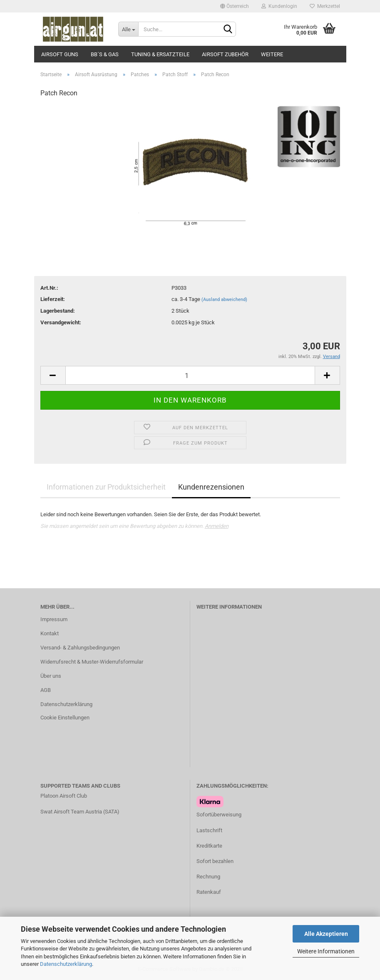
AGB (46, 690)
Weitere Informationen (326, 951)
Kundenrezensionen (211, 487)
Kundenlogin (279, 6)
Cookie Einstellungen (65, 718)
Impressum (54, 619)
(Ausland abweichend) (224, 300)
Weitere (272, 54)
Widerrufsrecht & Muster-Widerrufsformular (92, 662)
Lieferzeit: (53, 299)
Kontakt (50, 633)
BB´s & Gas (105, 54)
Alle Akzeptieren (326, 934)
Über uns (51, 676)
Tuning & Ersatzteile (160, 54)
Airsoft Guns (60, 54)
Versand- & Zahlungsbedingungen (80, 648)
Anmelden (217, 526)
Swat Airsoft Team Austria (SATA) (80, 812)
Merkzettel (325, 6)
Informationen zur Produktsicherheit (106, 487)
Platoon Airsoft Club (64, 796)
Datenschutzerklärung (66, 964)
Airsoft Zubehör (225, 54)
